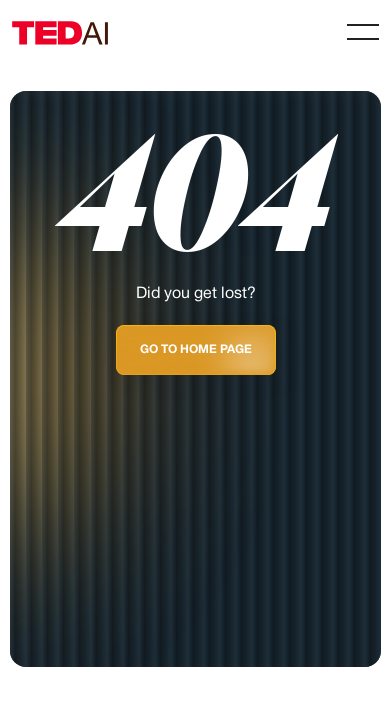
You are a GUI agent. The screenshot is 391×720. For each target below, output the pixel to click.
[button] (363, 32)
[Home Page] (76, 32)
